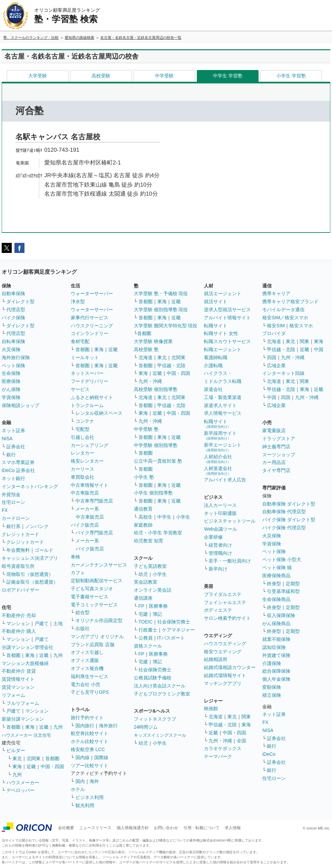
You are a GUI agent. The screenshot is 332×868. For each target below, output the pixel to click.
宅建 (143, 614)
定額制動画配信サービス (97, 581)
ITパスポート (171, 638)
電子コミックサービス (94, 605)
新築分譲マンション (23, 719)
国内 (80, 781)
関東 (246, 717)
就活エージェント (223, 293)
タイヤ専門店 (276, 470)
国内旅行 (85, 726)
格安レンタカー (87, 461)
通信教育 (143, 509)
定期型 (293, 584)
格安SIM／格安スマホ (285, 318)
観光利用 (85, 805)
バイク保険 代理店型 (284, 528)
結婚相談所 (216, 659)
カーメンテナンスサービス (99, 565)
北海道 (146, 357)
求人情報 (233, 828)
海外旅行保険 (16, 357)
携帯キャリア (276, 293)
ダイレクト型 (20, 302)
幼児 (143, 574)
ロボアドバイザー (20, 590)
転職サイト (216, 326)
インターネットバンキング (30, 486)
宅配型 (82, 429)
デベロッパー (20, 790)
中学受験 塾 (146, 429)
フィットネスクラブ (155, 719)
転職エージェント (223, 349)
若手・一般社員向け (230, 561)
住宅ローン (13, 502)
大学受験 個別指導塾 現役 (161, 310)
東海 (30, 655)
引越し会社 (82, 437)
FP (142, 606)
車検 (75, 557)
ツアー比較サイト (90, 765)
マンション (18, 623)
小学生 (183, 517)
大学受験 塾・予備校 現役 (161, 293)
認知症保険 (274, 647)
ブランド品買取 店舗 (93, 645)
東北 (17, 758)
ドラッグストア (279, 439)
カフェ (78, 573)
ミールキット (85, 357)
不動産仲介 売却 (19, 615)
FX (5, 510)
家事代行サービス (90, 318)
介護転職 (213, 365)
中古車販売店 (85, 493)
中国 (319, 349)
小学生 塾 (144, 477)
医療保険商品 (276, 576)
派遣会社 (213, 389)
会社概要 (66, 828)
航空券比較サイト (90, 733)
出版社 (82, 628)
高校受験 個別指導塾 (156, 389)
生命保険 (11, 373)
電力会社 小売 (86, 684)
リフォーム (13, 695)
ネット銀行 (13, 478)
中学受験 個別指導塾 (156, 445)
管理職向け (220, 553)
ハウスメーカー (23, 783)
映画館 (211, 709)
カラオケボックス (223, 748)
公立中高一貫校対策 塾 (158, 461)
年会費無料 (18, 550)
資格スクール (148, 646)
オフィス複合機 (87, 668)
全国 (241, 741)
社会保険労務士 (174, 622)
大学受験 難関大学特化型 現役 (166, 326)
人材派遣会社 (218, 471)
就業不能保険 (276, 639)
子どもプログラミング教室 (162, 694)
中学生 (164, 517)
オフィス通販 (85, 660)
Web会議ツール (220, 529)
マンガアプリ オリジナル (97, 637)
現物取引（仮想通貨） (30, 574)
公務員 (146, 638)
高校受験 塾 (146, 349)
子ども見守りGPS (90, 692)
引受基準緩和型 (283, 591)
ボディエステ (218, 610)
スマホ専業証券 (18, 462)
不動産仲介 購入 (19, 631)
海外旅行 (108, 726)
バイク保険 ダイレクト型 (289, 520)
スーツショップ (279, 455)
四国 (272, 357)
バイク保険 (13, 318)
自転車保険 (13, 341)
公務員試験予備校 (153, 678)
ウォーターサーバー (92, 293)
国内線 (82, 757)
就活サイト (216, 302)
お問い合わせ (166, 828)
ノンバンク (37, 526)
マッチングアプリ (223, 683)
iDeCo (269, 754)
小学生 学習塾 (291, 76)
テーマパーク (218, 756)
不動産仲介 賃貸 (19, 671)
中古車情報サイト (90, 485)
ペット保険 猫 (277, 567)
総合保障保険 (276, 671)
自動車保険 (13, 293)
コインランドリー (90, 333)
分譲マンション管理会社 (27, 647)
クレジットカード (20, 534)
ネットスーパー (87, 373)
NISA (7, 439)
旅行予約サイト (87, 718)
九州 (58, 655)
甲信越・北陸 (171, 365)
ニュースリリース (95, 828)
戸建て (42, 623)
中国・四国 (52, 766)
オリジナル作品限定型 (99, 620)
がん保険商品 (276, 623)
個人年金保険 (276, 679)
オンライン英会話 (153, 590)
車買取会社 (82, 477)
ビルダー (16, 750)
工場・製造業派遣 (223, 397)
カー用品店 (274, 462)
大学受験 (38, 76)
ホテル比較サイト (90, 741)
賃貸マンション (18, 687)
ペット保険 (13, 365)
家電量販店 (274, 430)
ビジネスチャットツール (230, 521)
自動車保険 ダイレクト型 (289, 504)
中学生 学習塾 (228, 76)
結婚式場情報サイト (225, 675)
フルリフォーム (23, 703)
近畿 (44, 655)
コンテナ (85, 421)
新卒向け (218, 569)
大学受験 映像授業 (153, 341)
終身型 (274, 584)
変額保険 (272, 687)
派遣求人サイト (220, 405)
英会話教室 (146, 582)
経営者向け (220, 545)
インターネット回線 (283, 373)
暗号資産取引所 (18, 566)
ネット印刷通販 (220, 513)
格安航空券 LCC (88, 749)
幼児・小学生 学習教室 (158, 533)
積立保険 (272, 695)
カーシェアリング (90, 445)
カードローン (16, 518)
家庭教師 (143, 525)
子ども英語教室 (150, 566)
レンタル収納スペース (99, 413)
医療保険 (11, 381)
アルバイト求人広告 (225, 480)
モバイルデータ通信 (283, 310)
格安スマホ (301, 326)
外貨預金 (11, 494)
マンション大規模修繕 (25, 663)
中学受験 (164, 76)
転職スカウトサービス (227, 341)
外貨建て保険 (276, 655)
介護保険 (272, 663)
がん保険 (11, 389)
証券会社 (16, 447)
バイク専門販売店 (94, 533)
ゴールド (44, 550)
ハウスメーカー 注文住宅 (26, 735)
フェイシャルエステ (225, 602)
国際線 (101, 757)
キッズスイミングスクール (160, 735)
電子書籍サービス (90, 597)
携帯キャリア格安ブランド (290, 302)
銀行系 (13, 526)
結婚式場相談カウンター (230, 667)
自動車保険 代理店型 (284, 512)
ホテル (78, 789)
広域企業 (276, 365)
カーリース (82, 469)
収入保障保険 (281, 615)
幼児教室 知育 (149, 541)
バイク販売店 (85, 525)
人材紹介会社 (218, 459)
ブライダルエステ (223, 594)
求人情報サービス (223, 413)
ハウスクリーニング (92, 326)
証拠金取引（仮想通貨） (32, 582)
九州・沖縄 (150, 381)
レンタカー (82, 453)
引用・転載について (202, 828)
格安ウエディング (223, 652)
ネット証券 (13, 430)
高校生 (146, 517)
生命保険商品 (276, 599)
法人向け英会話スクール (160, 686)
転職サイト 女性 (221, 333)
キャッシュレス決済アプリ (30, 558)
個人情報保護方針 (133, 828)
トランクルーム (87, 405)
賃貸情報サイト (18, 679)
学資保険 (11, 397)
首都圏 (13, 655)
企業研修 (213, 537)
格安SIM (276, 326)
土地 (58, 623)
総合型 (82, 612)
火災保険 (11, 349)
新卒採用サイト (220, 435)
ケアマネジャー (178, 630)
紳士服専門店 (276, 447)
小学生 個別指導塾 (153, 493)
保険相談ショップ (20, 405)
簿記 (157, 614)
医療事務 (158, 606)
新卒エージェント (223, 447)
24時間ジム (146, 727)
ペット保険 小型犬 (282, 559)
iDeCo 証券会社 (18, 470)
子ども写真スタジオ (92, 589)
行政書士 (148, 630)
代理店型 (16, 310)
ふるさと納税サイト (92, 397)
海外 (94, 781)
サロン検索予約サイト (227, 618)
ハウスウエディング (225, 644)
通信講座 (143, 598)
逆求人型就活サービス (227, 310)
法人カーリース (220, 505)
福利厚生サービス (90, 676)
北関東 (34, 758)
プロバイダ (274, 333)
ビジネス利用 (90, 797)
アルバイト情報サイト (227, 318)
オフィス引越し (87, 652)
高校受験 (101, 76)
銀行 (11, 455)
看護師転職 (216, 357)
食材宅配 (80, 341)
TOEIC (146, 622)
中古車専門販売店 (94, 501)
